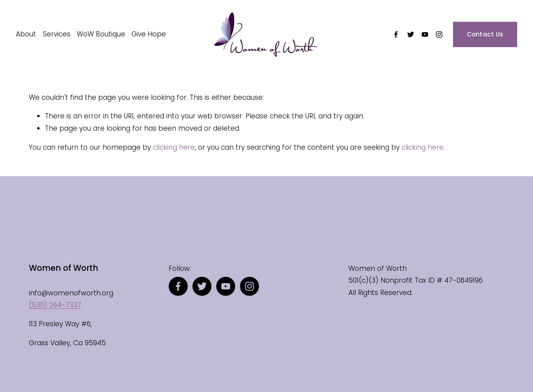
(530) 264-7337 (55, 305)
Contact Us (485, 34)
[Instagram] (439, 34)
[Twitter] (411, 34)
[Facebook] (396, 34)
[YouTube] (425, 34)
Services (57, 34)
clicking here (174, 147)
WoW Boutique (101, 34)
